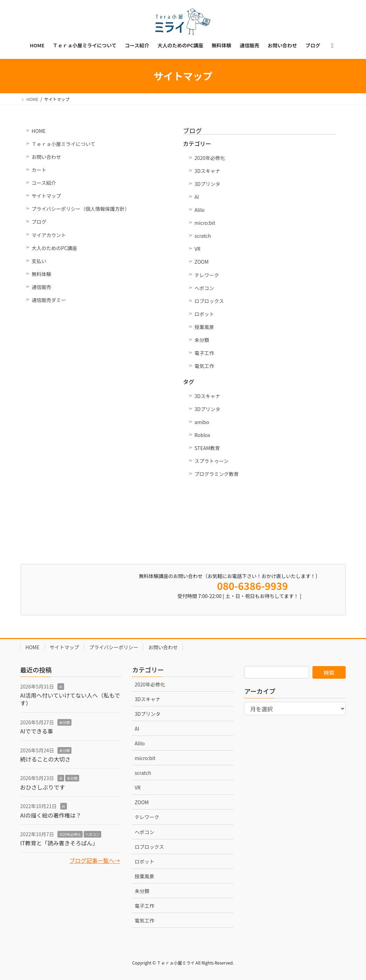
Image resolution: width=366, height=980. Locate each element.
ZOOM (201, 262)
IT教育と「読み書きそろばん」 (59, 843)
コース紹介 (44, 183)
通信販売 (41, 287)
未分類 (202, 340)
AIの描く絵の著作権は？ (51, 815)
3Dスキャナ (207, 171)
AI (197, 197)
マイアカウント (49, 235)
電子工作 (204, 353)
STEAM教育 (207, 448)
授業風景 (204, 327)
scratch (203, 236)
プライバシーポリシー (114, 647)
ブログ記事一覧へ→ (95, 860)
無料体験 (41, 274)
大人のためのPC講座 (54, 248)
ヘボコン (204, 288)
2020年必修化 (210, 158)
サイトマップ (46, 196)
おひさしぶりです (43, 787)
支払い (39, 261)
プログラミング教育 (216, 474)
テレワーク (207, 275)
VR (197, 249)
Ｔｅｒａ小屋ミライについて (63, 144)
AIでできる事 (37, 731)
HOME (39, 131)
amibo (202, 422)
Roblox (202, 435)
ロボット (204, 314)
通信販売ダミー (49, 300)
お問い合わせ (46, 157)
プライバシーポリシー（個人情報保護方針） (81, 209)
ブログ (39, 222)
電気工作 (204, 366)
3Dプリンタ (207, 184)
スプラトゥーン (211, 461)
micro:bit (205, 223)
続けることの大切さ (46, 759)
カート (39, 170)
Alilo (199, 210)
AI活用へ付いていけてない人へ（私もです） (70, 699)
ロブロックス (209, 301)
